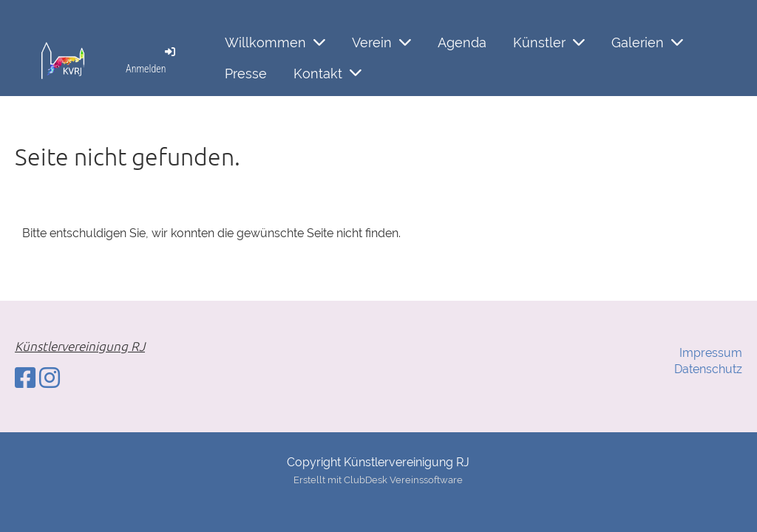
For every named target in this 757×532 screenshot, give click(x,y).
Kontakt (327, 73)
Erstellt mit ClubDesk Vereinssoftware (378, 480)
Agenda (462, 42)
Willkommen (275, 42)
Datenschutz (708, 369)
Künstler (549, 42)
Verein (381, 42)
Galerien (647, 42)
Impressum (711, 353)
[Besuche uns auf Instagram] (50, 378)
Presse (246, 74)
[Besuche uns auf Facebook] (25, 378)
